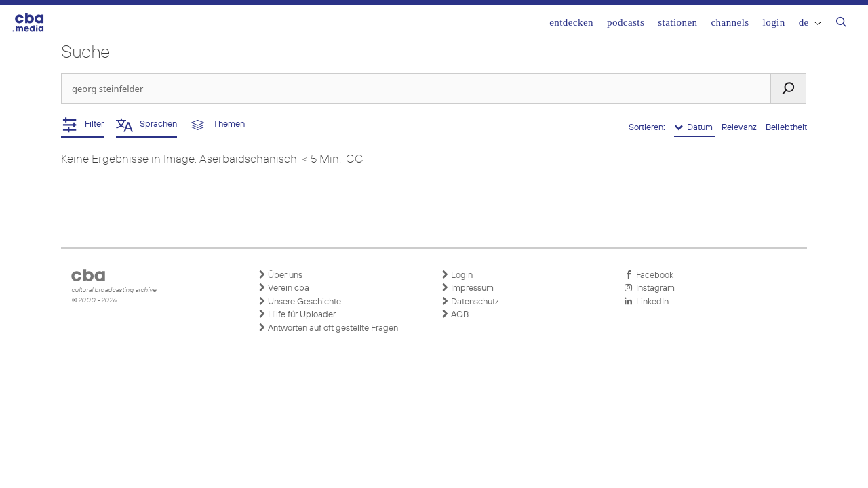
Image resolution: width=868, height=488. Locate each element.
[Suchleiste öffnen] (841, 24)
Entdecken (571, 22)
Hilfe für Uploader (297, 314)
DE (810, 22)
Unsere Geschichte (299, 302)
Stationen (677, 22)
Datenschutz (470, 302)
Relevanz (740, 128)
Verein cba (283, 288)
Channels (730, 22)
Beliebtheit (786, 128)
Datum (694, 127)
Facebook (649, 275)
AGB (455, 314)
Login (774, 22)
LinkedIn (646, 302)
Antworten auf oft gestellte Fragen (328, 328)
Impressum (467, 288)
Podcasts (626, 22)
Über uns (280, 275)
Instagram (649, 288)
